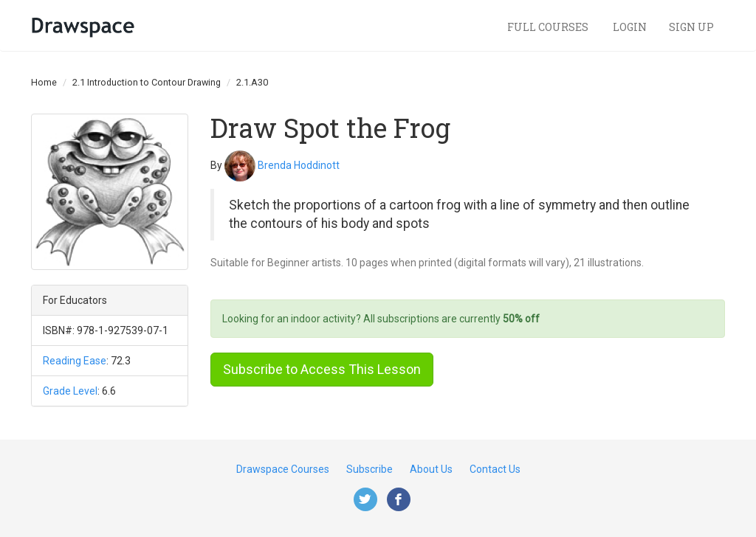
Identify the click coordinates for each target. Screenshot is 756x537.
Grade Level (70, 391)
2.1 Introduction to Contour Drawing (147, 82)
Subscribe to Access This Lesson (322, 369)
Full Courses (549, 27)
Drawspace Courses (283, 469)
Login (630, 27)
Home (44, 82)
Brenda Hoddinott (299, 164)
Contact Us (495, 469)
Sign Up (691, 27)
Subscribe (370, 469)
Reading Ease (75, 361)
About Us (431, 469)
